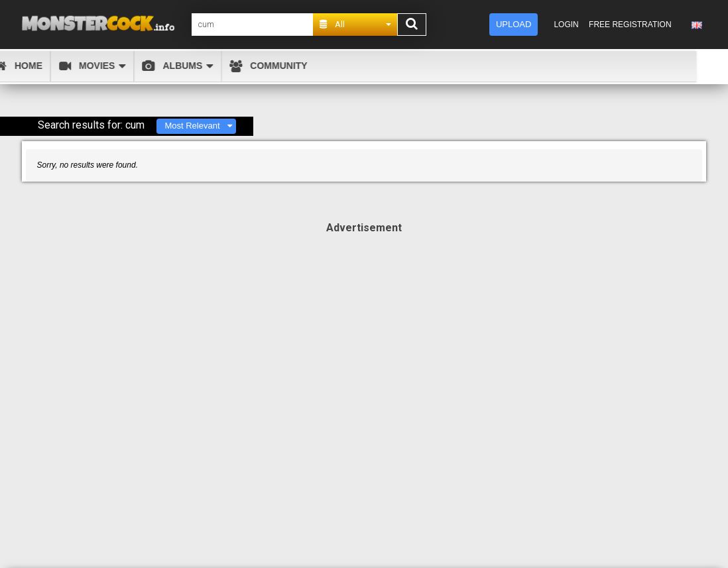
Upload (514, 24)
